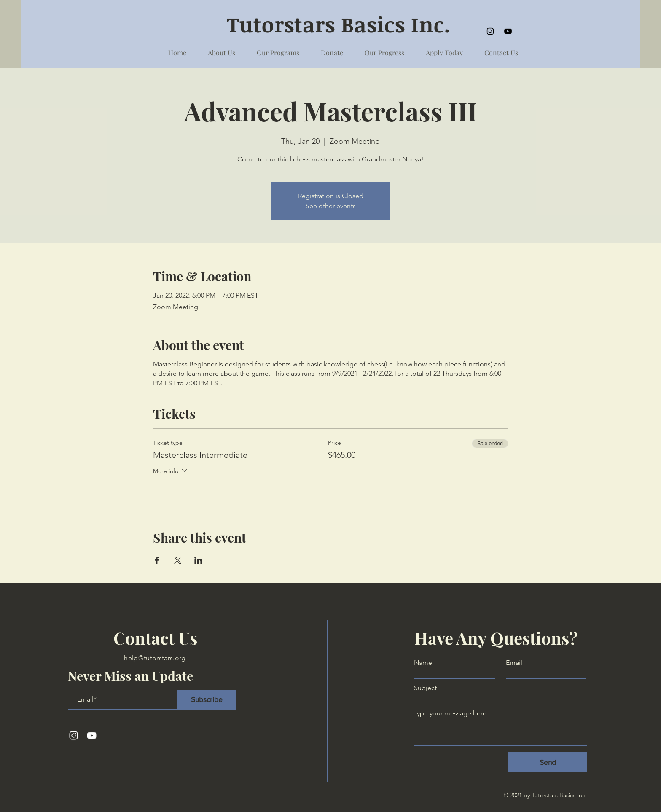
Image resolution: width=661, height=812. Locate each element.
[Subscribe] (207, 700)
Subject (425, 688)
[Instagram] (490, 31)
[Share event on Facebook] (157, 560)
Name (423, 663)
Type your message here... (453, 713)
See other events (331, 206)
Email (514, 663)
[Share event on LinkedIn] (198, 560)
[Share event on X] (178, 560)
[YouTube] (508, 31)
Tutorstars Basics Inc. (342, 24)
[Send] (548, 762)
